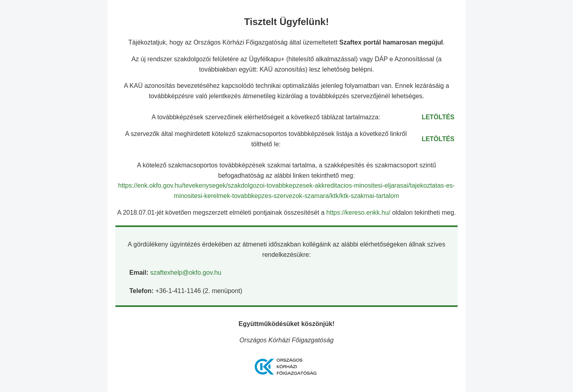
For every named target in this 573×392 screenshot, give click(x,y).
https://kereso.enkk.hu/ (359, 212)
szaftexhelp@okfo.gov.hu (186, 273)
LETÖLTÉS (438, 117)
